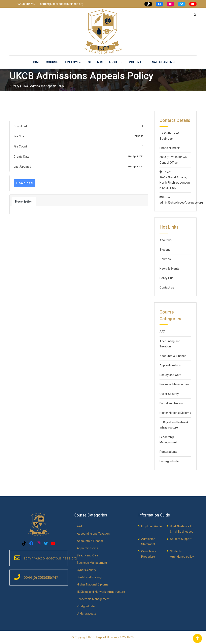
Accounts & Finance (173, 356)
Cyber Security (169, 394)
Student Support (181, 539)
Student (165, 250)
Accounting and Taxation (170, 344)
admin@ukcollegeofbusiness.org (62, 4)
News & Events (169, 269)
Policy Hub (138, 62)
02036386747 (27, 4)
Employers (74, 62)
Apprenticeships (170, 365)
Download (25, 183)
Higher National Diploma (175, 413)
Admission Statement (148, 542)
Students (95, 62)
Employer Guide (151, 526)
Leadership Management (168, 440)
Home (36, 62)
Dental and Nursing (172, 403)
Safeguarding (163, 62)
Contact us (167, 287)
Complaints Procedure (149, 554)
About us (116, 62)
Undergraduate (169, 461)
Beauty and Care (170, 375)
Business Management (175, 384)
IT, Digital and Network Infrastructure (174, 425)
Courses (53, 62)
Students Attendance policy (182, 554)
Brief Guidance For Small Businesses (182, 529)
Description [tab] (24, 202)
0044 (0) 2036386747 (173, 157)
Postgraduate (168, 452)
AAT (162, 332)
